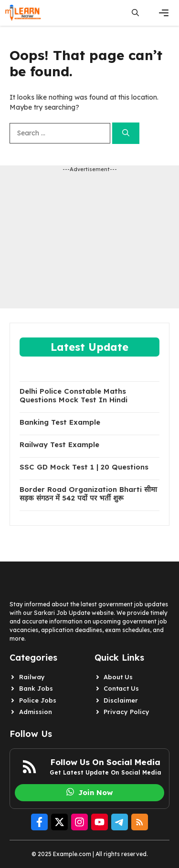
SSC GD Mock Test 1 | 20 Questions (84, 467)
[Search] (126, 133)
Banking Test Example (60, 422)
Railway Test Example (59, 445)
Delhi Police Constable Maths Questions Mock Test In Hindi (74, 396)
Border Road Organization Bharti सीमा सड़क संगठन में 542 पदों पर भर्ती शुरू (88, 494)
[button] (135, 13)
